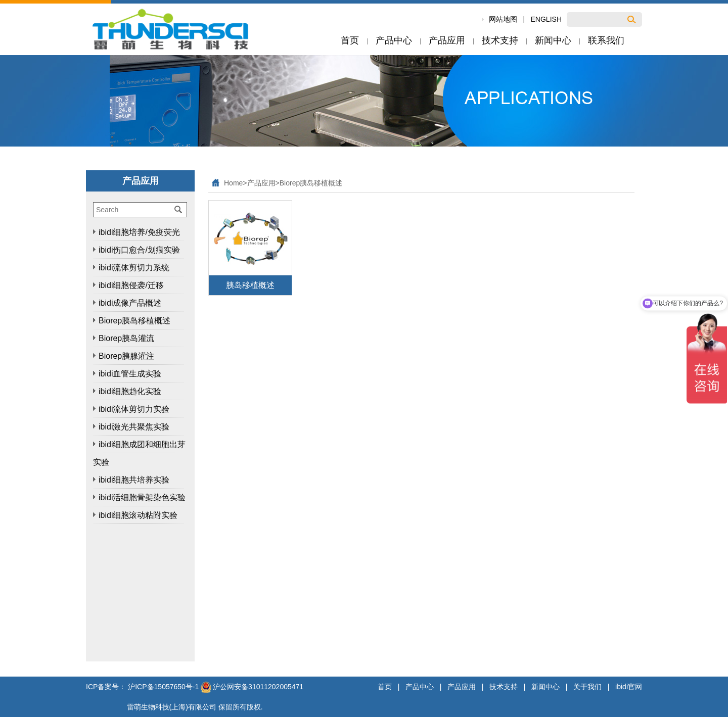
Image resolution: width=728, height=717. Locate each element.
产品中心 (420, 687)
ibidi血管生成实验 (130, 374)
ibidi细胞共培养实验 (134, 480)
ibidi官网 (629, 687)
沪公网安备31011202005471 (252, 687)
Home (233, 183)
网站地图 (503, 19)
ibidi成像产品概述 (130, 303)
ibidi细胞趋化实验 (130, 391)
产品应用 (261, 183)
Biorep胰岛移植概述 (134, 321)
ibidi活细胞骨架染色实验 (142, 497)
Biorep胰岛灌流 (126, 338)
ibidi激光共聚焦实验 (134, 427)
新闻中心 (545, 687)
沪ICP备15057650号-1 (163, 687)
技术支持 (504, 687)
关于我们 (587, 687)
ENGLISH (546, 19)
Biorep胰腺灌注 (126, 356)
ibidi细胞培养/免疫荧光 (139, 232)
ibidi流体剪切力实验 (134, 409)
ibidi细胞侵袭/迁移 (131, 285)
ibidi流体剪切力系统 (134, 268)
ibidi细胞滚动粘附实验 (138, 515)
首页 (385, 687)
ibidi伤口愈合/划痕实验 (139, 250)
